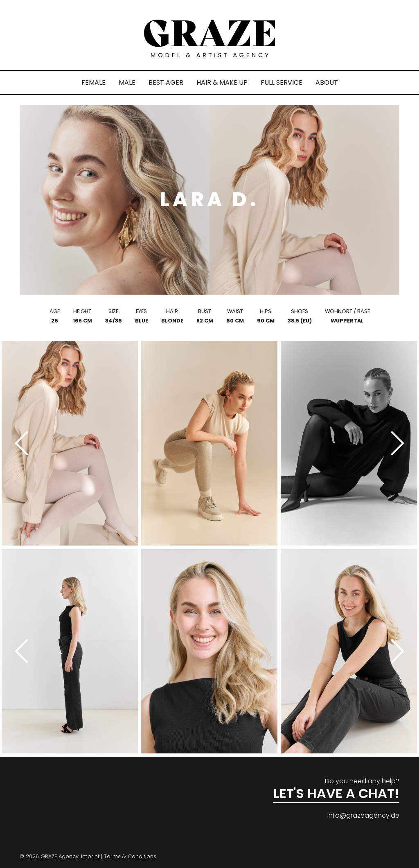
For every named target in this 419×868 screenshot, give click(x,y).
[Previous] (25, 443)
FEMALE (93, 82)
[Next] (394, 443)
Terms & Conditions (130, 856)
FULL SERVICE (282, 82)
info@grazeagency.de (363, 815)
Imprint (90, 856)
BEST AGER (166, 82)
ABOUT (327, 82)
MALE (127, 82)
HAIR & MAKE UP (222, 82)
